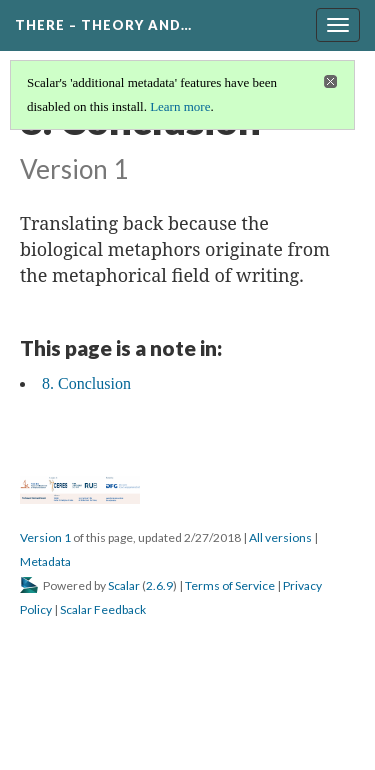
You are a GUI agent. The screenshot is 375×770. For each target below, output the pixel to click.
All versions (280, 537)
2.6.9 (159, 585)
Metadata (45, 561)
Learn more (180, 106)
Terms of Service (230, 585)
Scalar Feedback (103, 609)
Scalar (124, 585)
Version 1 (45, 537)
